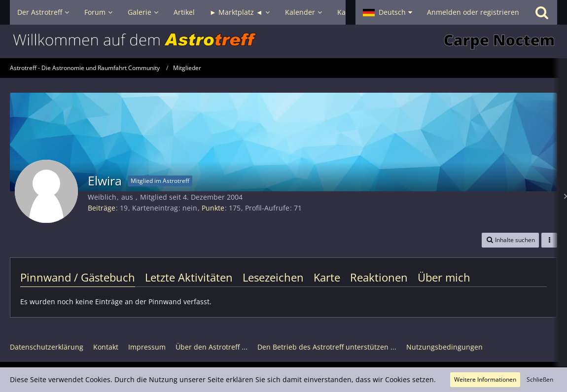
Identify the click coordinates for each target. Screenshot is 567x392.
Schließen (540, 379)
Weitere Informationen (485, 379)
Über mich (444, 277)
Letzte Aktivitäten (189, 277)
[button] (388, 12)
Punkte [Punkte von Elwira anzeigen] (213, 208)
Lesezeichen (273, 277)
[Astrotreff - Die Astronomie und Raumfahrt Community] (283, 41)
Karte (327, 277)
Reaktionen (379, 277)
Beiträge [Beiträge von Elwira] (102, 208)
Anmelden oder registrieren (473, 12)
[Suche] (542, 12)
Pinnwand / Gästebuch (78, 277)
